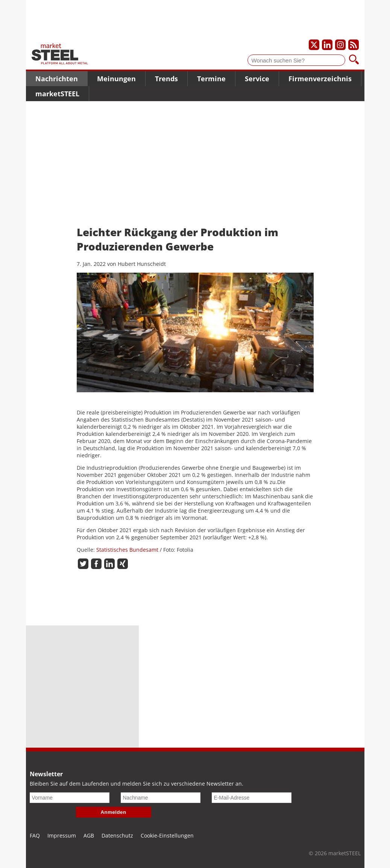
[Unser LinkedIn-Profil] (327, 45)
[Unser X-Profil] (314, 45)
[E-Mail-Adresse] (252, 798)
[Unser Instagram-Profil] (340, 45)
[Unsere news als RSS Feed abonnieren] (354, 45)
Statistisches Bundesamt (127, 550)
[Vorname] (70, 798)
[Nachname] (161, 798)
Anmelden (114, 812)
